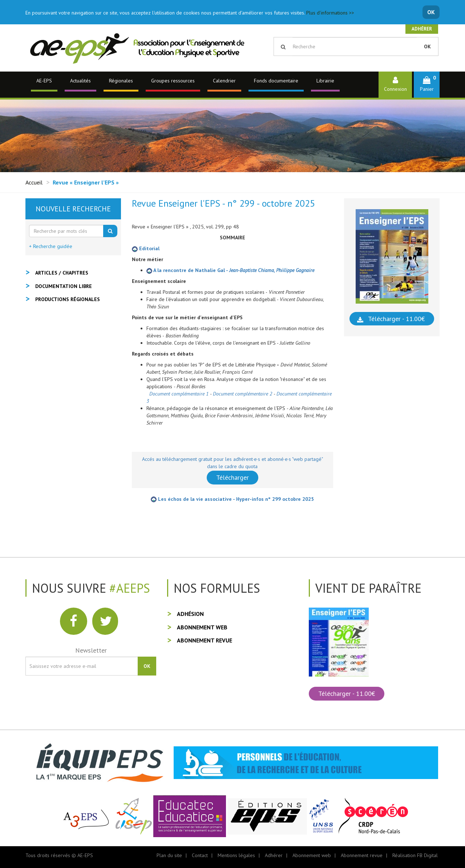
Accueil (34, 182)
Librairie (325, 81)
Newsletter (91, 650)
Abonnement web (202, 627)
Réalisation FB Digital (415, 855)
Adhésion (190, 614)
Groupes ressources (173, 81)
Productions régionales (68, 299)
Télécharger (232, 477)
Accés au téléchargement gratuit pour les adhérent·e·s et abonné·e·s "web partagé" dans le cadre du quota (232, 463)
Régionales (121, 81)
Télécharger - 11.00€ (396, 319)
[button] (427, 84)
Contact (200, 855)
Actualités (80, 81)
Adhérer (422, 29)
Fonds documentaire (276, 81)
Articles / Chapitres (62, 273)
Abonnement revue (205, 640)
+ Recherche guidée (51, 246)
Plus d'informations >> (330, 13)
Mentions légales (236, 855)
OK (431, 12)
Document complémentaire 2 (242, 394)
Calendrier (224, 81)
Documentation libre (64, 286)
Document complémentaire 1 (179, 394)
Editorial (146, 248)
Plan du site (169, 855)
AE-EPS (44, 81)
